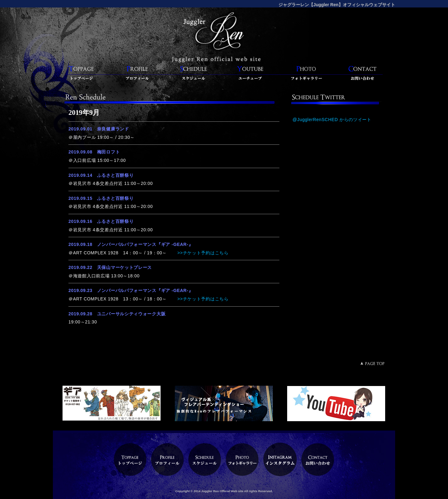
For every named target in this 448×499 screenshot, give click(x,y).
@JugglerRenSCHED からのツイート (332, 120)
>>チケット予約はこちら (202, 253)
